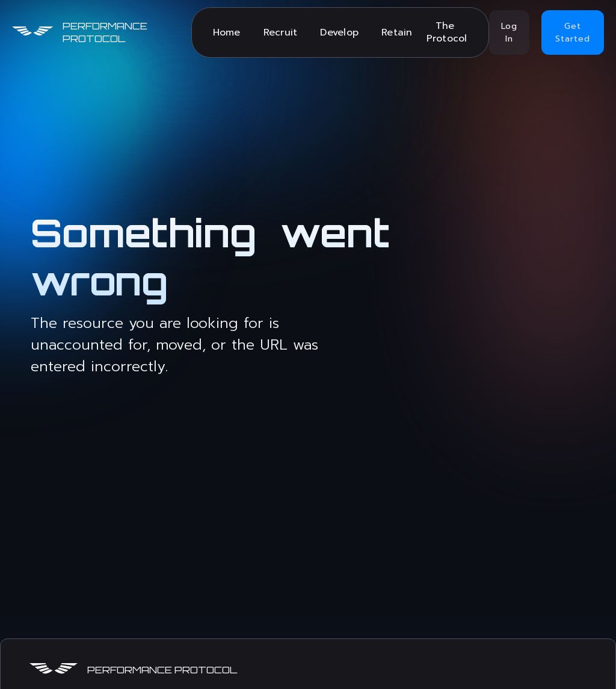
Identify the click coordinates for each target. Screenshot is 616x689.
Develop (339, 32)
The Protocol (447, 32)
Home (227, 32)
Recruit (281, 32)
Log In (509, 32)
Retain (397, 32)
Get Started (573, 32)
